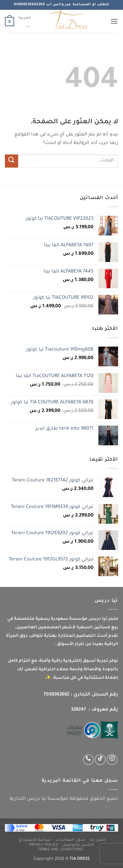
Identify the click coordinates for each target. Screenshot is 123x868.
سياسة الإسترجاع (35, 840)
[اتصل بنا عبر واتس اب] (88, 760)
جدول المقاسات (70, 840)
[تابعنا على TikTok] (100, 760)
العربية (25, 23)
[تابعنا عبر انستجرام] (112, 760)
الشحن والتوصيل (78, 845)
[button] (114, 21)
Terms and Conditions (61, 850)
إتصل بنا (98, 840)
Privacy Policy (43, 845)
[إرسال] (11, 161)
